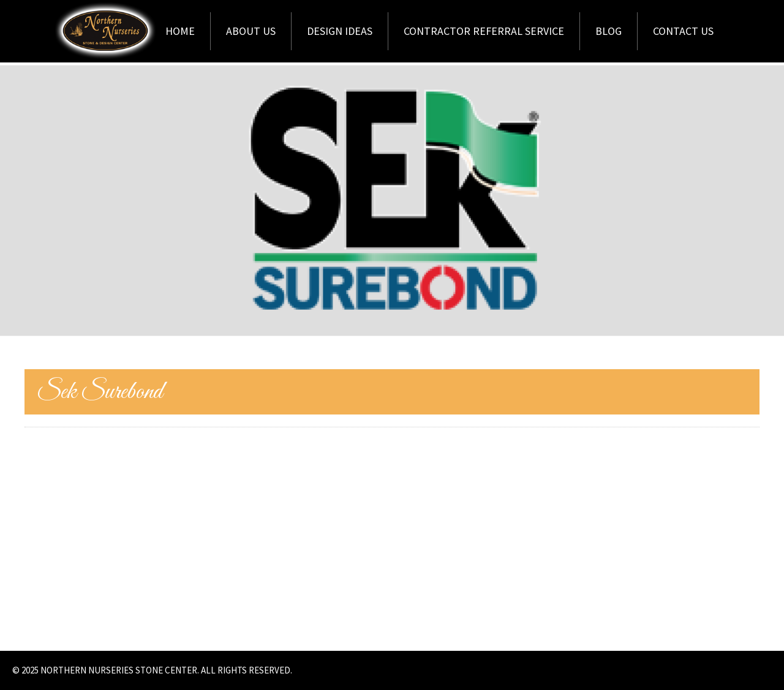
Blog (609, 31)
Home (180, 31)
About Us (251, 31)
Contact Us (683, 31)
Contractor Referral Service (484, 31)
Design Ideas (340, 31)
